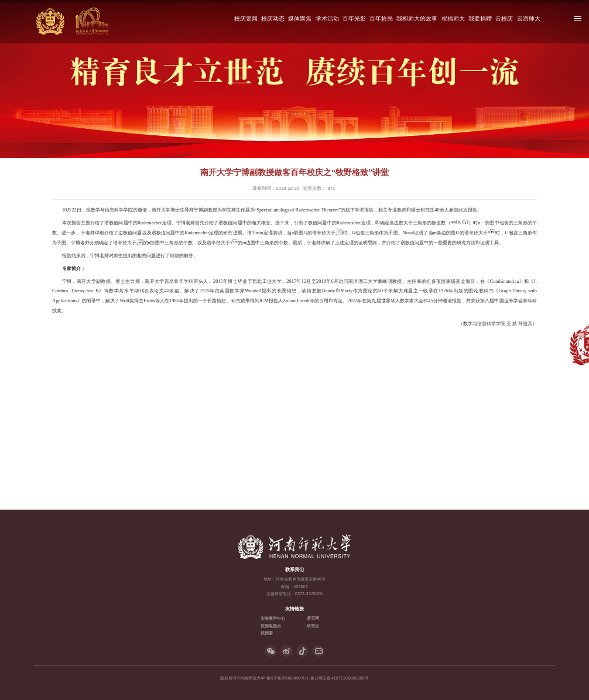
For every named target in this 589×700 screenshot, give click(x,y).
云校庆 (504, 18)
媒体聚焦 (300, 18)
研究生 (313, 626)
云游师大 (529, 18)
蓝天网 (313, 618)
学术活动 (327, 18)
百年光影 (354, 18)
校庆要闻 (246, 18)
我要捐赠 (480, 18)
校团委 (267, 633)
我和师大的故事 (417, 18)
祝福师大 (453, 18)
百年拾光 (381, 18)
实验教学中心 (273, 618)
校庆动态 (273, 18)
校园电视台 (271, 626)
